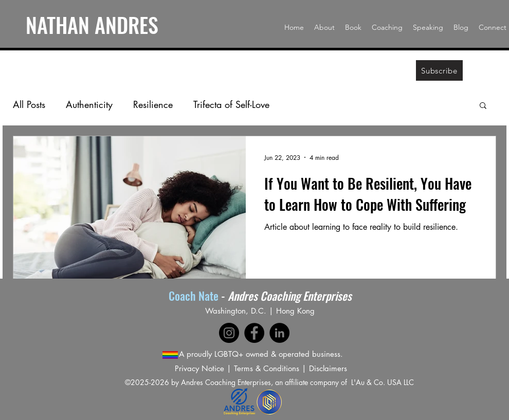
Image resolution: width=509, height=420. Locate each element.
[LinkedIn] (279, 333)
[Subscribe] (439, 70)
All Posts (29, 104)
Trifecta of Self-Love (231, 104)
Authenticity (89, 104)
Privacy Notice (199, 368)
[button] (483, 106)
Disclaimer (326, 368)
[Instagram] (229, 333)
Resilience (153, 104)
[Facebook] (254, 333)
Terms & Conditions (267, 368)
